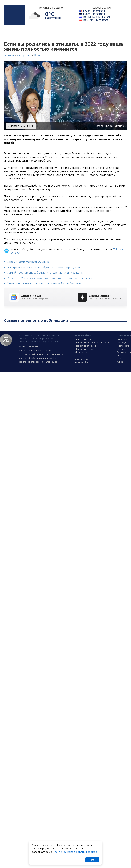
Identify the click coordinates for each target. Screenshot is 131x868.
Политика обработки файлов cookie (37, 358)
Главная (12, 33)
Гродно (29, 33)
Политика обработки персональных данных (41, 354)
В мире (101, 33)
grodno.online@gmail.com (45, 342)
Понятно (92, 860)
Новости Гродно (84, 339)
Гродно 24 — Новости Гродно (6, 340)
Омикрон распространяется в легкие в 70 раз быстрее (44, 284)
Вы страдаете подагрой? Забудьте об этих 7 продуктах (44, 267)
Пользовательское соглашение (34, 350)
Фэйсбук (122, 343)
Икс (119, 359)
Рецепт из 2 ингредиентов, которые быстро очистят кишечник (50, 278)
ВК (118, 355)
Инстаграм (123, 346)
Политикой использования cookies (75, 852)
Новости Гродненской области (92, 343)
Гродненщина (54, 33)
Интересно (15, 37)
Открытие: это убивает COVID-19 (28, 262)
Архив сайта (82, 362)
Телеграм (122, 339)
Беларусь (81, 33)
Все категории (83, 359)
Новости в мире (84, 349)
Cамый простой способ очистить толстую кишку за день (45, 273)
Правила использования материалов (37, 362)
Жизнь (38, 55)
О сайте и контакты (27, 347)
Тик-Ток (121, 349)
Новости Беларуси (85, 346)
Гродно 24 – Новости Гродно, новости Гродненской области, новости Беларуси (14, 15)
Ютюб (120, 362)
